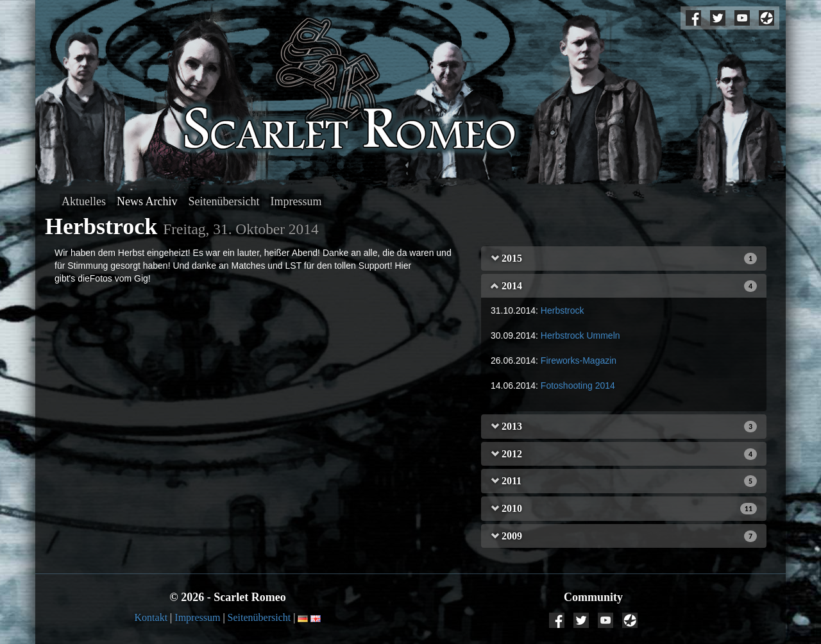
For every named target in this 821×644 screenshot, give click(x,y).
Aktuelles (84, 201)
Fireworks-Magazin (579, 360)
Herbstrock (563, 310)
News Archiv (147, 201)
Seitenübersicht (224, 201)
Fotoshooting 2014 (578, 386)
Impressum (296, 201)
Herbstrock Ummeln (580, 335)
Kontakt (151, 617)
